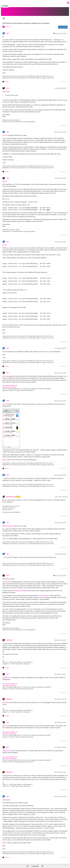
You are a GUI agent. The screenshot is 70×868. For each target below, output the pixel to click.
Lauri (8, 31)
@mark (5, 133)
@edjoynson (6, 676)
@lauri (4, 90)
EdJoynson (9, 638)
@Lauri (5, 179)
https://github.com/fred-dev (9, 385)
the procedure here (43, 594)
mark (7, 86)
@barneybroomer (8, 524)
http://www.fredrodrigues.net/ (10, 384)
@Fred (5, 402)
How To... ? (9, 25)
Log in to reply (63, 25)
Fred (7, 371)
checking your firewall (19, 589)
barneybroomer (10, 495)
